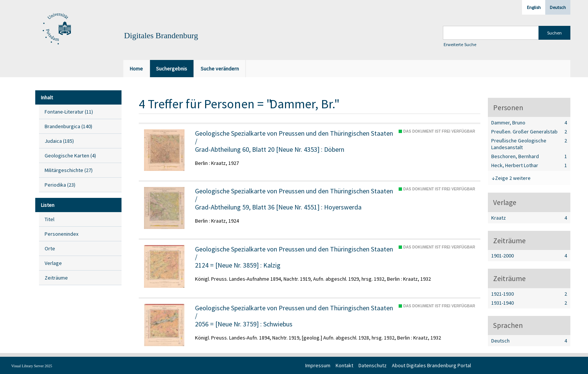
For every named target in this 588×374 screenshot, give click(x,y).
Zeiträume (56, 278)
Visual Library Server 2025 (32, 366)
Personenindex (61, 234)
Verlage (53, 263)
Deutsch (558, 7)
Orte (50, 248)
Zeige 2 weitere (513, 178)
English (534, 7)
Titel (49, 219)
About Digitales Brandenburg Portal (431, 365)
